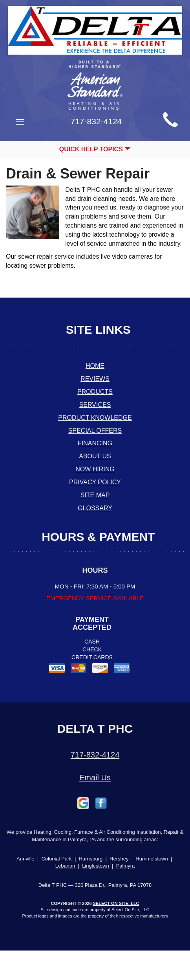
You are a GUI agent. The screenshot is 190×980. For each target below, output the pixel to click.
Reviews (95, 379)
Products (95, 392)
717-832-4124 (95, 755)
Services (95, 405)
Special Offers (95, 431)
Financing (95, 443)
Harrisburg (91, 859)
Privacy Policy (95, 482)
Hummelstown (152, 859)
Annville (26, 859)
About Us (95, 456)
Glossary (95, 508)
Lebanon (65, 866)
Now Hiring (95, 469)
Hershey (119, 859)
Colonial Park (56, 859)
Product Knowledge (95, 418)
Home (95, 366)
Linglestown (96, 866)
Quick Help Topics (95, 149)
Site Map (95, 495)
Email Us (95, 778)
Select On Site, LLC (116, 903)
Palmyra (126, 866)
